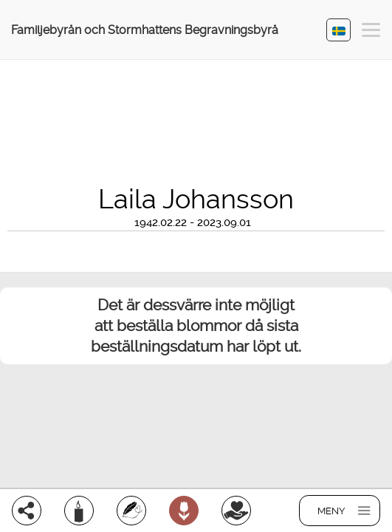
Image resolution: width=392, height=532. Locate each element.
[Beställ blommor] (184, 511)
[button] (371, 32)
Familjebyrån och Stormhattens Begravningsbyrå (145, 30)
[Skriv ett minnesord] (131, 511)
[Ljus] (79, 511)
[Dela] (27, 511)
